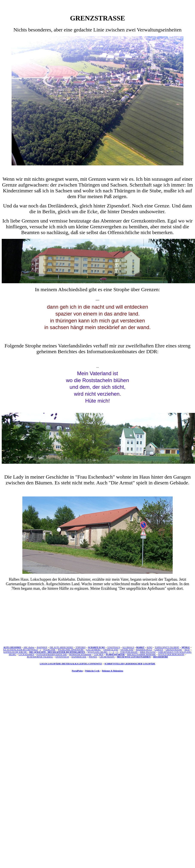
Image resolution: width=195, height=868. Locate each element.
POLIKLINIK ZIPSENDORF (71, 650)
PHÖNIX (93, 657)
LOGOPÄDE (149, 664)
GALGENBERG (93, 650)
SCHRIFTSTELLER (114, 664)
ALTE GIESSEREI (12, 647)
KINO (150, 647)
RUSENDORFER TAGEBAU (40, 657)
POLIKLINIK (50, 650)
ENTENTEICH (62, 657)
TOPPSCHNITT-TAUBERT (167, 647)
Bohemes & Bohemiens (113, 671)
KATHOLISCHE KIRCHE (15, 652)
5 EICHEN (99, 654)
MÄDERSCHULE (144, 650)
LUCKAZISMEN (26, 654)
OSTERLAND (127, 650)
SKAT (187, 650)
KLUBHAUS (128, 647)
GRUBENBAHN (107, 657)
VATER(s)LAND (111, 650)
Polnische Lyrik (92, 671)
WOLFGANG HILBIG (97, 652)
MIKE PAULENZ (148, 652)
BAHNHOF (42, 647)
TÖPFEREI (80, 647)
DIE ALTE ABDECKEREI (61, 647)
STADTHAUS (114, 647)
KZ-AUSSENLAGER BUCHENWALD (21, 650)
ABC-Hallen (29, 647)
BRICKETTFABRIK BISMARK (141, 654)
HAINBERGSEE (79, 657)
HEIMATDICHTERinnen (80, 654)
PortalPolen (77, 671)
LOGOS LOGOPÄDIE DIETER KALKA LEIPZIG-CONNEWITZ (71, 664)
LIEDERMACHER (133, 664)
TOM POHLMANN (129, 652)
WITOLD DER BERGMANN (171, 654)
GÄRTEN (159, 650)
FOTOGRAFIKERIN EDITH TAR (52, 654)
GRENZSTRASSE (174, 650)
